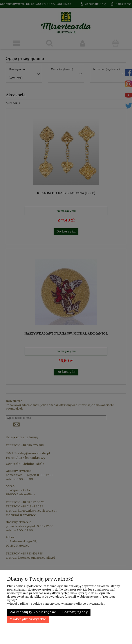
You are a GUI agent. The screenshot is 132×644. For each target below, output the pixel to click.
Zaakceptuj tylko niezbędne (33, 612)
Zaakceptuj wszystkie (28, 619)
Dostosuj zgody (75, 612)
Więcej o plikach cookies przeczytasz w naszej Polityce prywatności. (56, 604)
